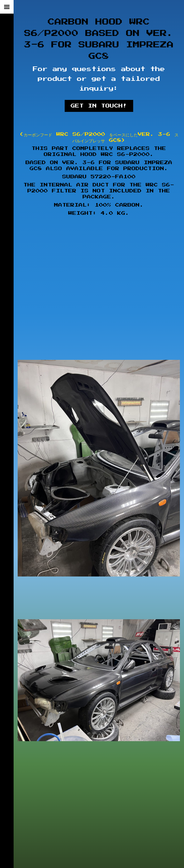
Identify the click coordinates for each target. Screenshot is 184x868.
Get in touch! (99, 106)
